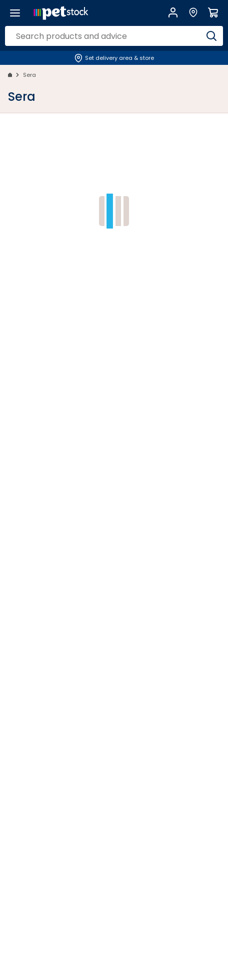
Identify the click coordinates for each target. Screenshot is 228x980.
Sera (29, 75)
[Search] (211, 36)
